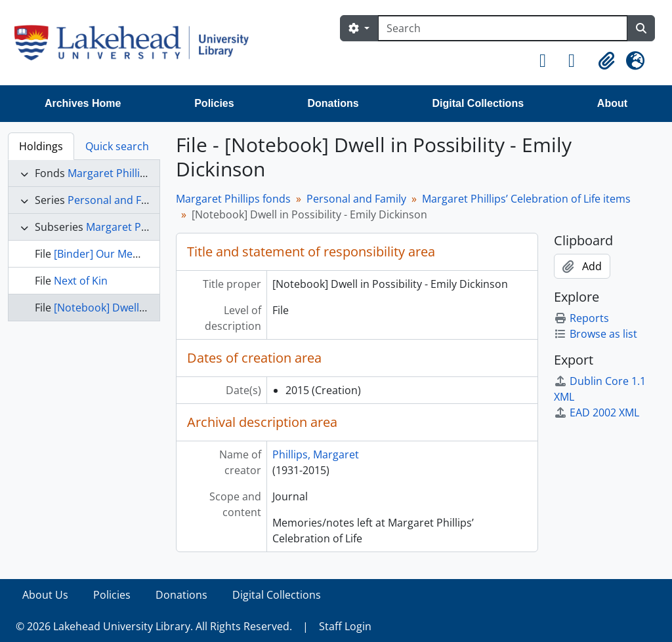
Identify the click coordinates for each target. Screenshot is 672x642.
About (612, 103)
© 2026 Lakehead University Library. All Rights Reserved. (154, 626)
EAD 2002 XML (597, 412)
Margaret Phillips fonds (125, 173)
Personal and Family (117, 200)
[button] (549, 61)
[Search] (503, 28)
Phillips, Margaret (316, 454)
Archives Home (83, 103)
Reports (581, 318)
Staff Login (345, 626)
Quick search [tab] (117, 146)
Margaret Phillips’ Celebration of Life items (526, 199)
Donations (333, 103)
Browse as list (596, 334)
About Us (45, 595)
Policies (214, 103)
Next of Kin (81, 281)
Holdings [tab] (41, 146)
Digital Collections (478, 103)
